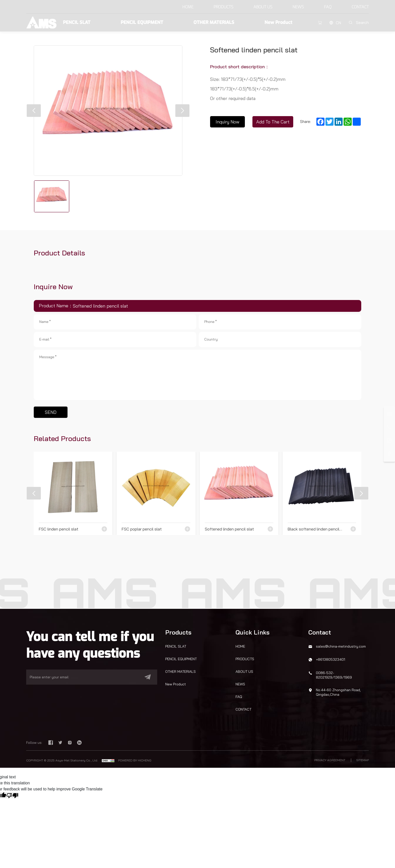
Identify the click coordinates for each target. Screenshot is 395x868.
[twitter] (61, 743)
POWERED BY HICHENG (135, 760)
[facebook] (51, 743)
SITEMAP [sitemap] (363, 760)
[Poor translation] (12, 795)
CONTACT (360, 7)
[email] (84, 677)
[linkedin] (79, 743)
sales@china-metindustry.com (341, 646)
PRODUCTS (223, 7)
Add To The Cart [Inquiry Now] (273, 122)
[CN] (335, 23)
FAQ (328, 7)
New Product (278, 22)
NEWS (298, 7)
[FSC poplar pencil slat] (156, 493)
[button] (34, 111)
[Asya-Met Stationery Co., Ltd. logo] (41, 22)
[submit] (145, 677)
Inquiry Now (227, 122)
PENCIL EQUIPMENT (142, 22)
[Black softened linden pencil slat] (322, 493)
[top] (389, 453)
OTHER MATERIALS (214, 22)
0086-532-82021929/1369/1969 (334, 675)
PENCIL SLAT (77, 22)
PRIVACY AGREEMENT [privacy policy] (330, 760)
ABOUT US (263, 7)
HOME (188, 7)
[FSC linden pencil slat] (73, 493)
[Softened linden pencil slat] (239, 493)
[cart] (320, 23)
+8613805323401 (331, 659)
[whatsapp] (389, 440)
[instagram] (70, 743)
